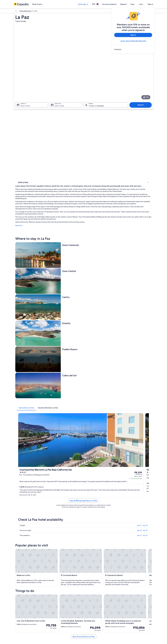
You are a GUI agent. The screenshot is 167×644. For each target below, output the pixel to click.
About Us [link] (17, 596)
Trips (136, 4)
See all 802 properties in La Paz (101, 275)
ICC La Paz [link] (21, 536)
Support (128, 4)
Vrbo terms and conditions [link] (94, 607)
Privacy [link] (88, 596)
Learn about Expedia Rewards (133, 41)
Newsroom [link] (17, 611)
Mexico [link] (36, 11)
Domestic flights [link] (55, 611)
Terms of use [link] (90, 603)
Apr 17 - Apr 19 (142, 307)
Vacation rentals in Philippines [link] (59, 603)
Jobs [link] (15, 599)
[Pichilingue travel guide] (62, 483)
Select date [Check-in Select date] (24, 78)
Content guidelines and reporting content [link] (99, 611)
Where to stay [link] (23, 106)
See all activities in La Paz (101, 471)
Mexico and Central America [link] (23, 11)
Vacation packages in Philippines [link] (60, 607)
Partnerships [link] (18, 607)
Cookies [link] (88, 599)
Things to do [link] (23, 109)
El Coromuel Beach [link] (24, 527)
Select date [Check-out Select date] (59, 78)
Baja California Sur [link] (46, 11)
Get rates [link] (111, 266)
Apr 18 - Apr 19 (142, 302)
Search (142, 78)
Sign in (150, 4)
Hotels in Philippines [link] (56, 599)
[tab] (60, 216)
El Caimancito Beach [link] (91, 527)
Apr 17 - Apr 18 (142, 297)
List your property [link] (19, 603)
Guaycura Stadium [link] (91, 536)
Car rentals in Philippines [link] (58, 614)
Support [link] (124, 596)
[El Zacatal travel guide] (88, 483)
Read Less (53, 132)
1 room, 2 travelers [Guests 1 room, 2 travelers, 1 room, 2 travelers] (96, 78)
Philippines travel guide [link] (57, 596)
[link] (133, 49)
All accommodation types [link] (58, 618)
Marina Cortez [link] (23, 531)
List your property (113, 4)
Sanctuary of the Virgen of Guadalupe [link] (98, 531)
